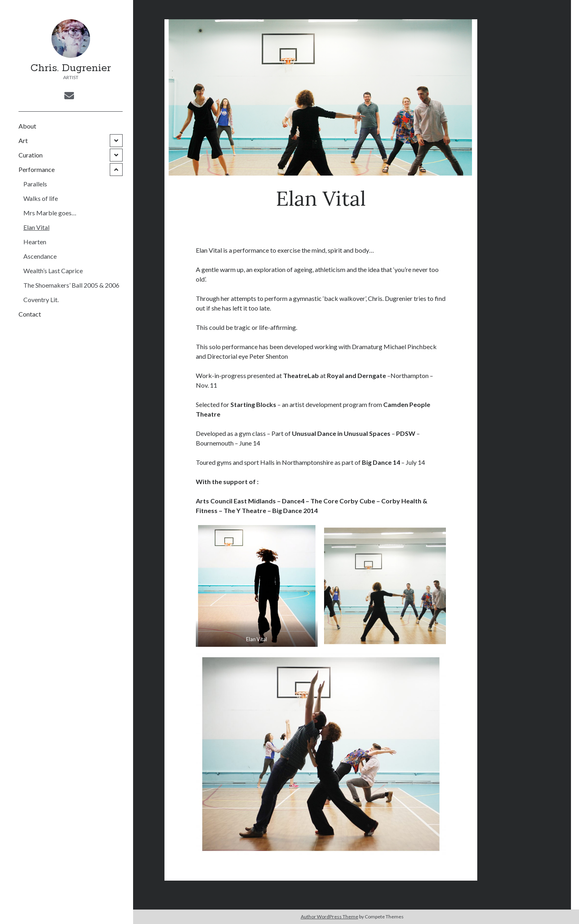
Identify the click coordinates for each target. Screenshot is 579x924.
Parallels (35, 184)
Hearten (35, 242)
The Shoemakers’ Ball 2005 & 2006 (71, 285)
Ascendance (40, 256)
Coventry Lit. (41, 299)
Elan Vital (36, 227)
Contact (30, 314)
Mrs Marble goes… (50, 213)
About (27, 126)
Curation (31, 155)
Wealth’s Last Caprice (53, 271)
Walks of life (41, 198)
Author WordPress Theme (330, 917)
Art (23, 140)
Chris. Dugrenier (71, 68)
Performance (37, 169)
